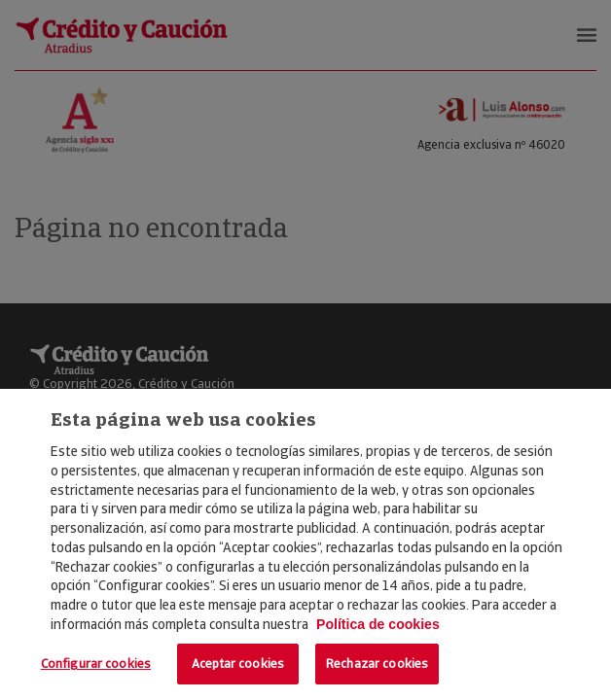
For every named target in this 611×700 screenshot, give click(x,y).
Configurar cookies (96, 664)
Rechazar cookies (377, 664)
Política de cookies (378, 624)
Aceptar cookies (238, 664)
